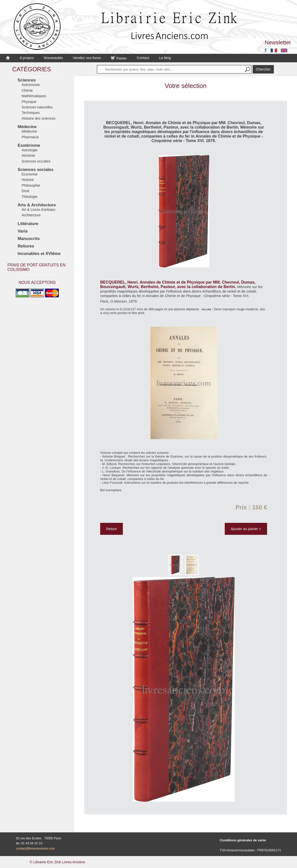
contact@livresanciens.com (35, 848)
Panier (119, 58)
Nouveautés (53, 58)
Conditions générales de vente (243, 840)
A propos (27, 58)
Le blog (165, 58)
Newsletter (278, 42)
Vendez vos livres (87, 58)
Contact (143, 58)
